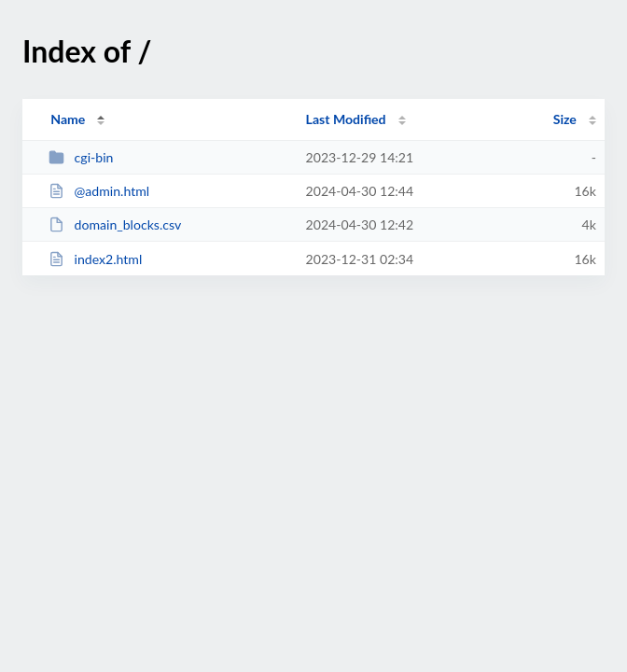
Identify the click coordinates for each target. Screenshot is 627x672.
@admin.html (99, 191)
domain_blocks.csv (115, 224)
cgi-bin (81, 157)
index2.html (95, 259)
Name (68, 119)
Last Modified (346, 119)
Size (565, 119)
